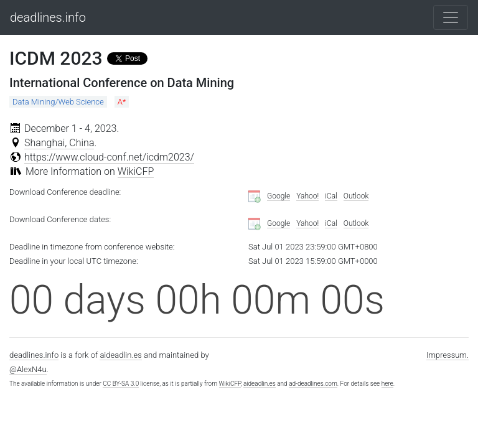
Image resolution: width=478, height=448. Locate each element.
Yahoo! (307, 196)
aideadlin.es (120, 355)
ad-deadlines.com (313, 384)
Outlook (356, 196)
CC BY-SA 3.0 (121, 384)
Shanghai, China (59, 143)
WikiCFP (136, 171)
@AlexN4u (28, 369)
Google (279, 196)
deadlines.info (48, 17)
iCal (331, 196)
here (387, 384)
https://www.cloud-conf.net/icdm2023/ (109, 157)
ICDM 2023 (56, 58)
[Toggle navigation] (451, 17)
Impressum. (448, 355)
